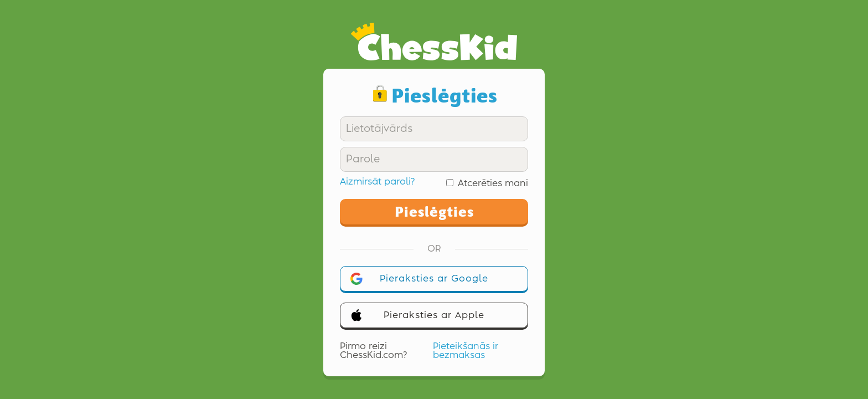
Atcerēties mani (493, 183)
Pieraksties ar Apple (417, 315)
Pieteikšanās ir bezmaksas (466, 351)
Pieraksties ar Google (419, 279)
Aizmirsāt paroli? (377, 182)
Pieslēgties (434, 212)
